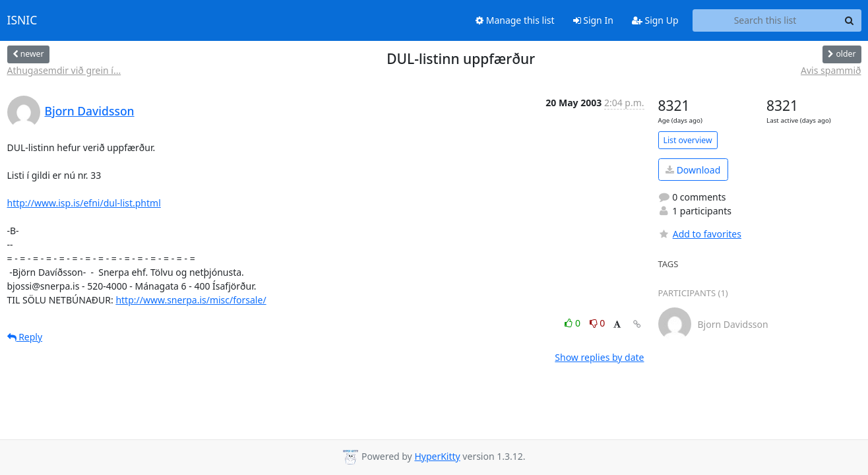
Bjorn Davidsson (90, 111)
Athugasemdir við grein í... (64, 70)
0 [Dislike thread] (598, 323)
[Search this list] (765, 20)
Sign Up (655, 20)
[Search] (850, 20)
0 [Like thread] (573, 323)
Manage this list (515, 20)
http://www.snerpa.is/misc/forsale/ (191, 300)
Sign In (593, 20)
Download (693, 170)
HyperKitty (437, 456)
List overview (688, 140)
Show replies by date (599, 357)
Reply (25, 337)
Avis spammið (831, 70)
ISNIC (22, 20)
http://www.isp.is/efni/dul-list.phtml (84, 203)
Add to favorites (700, 234)
